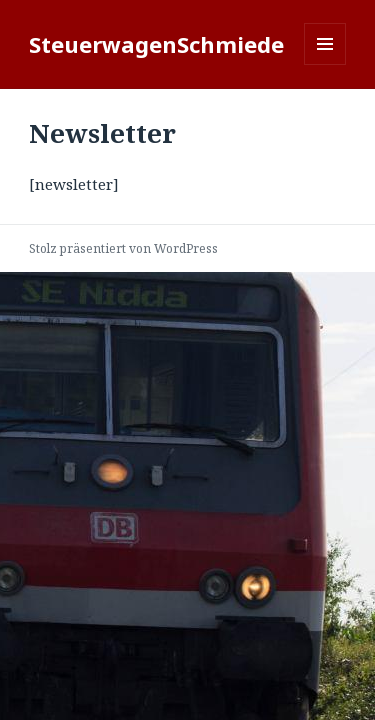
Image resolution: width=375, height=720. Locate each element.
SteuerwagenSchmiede (156, 44)
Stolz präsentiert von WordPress (123, 248)
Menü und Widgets (325, 64)
